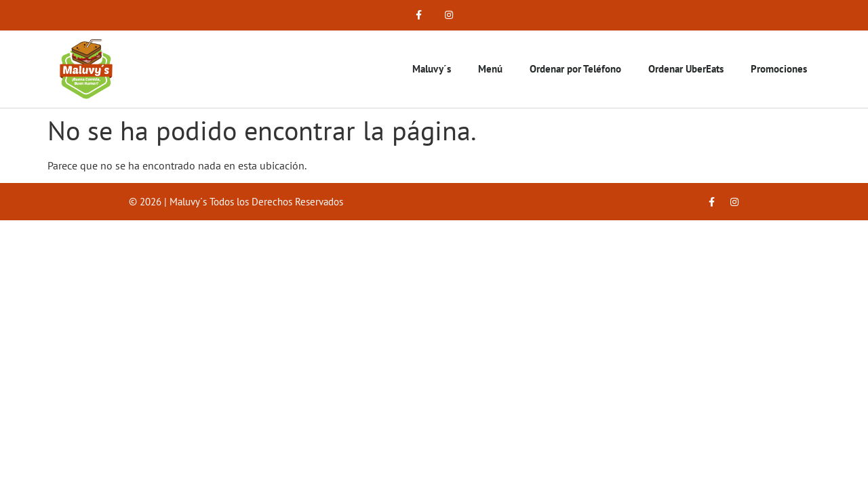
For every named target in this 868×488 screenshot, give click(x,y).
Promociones (779, 69)
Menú (490, 69)
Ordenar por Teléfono (575, 69)
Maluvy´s (432, 69)
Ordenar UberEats (686, 69)
